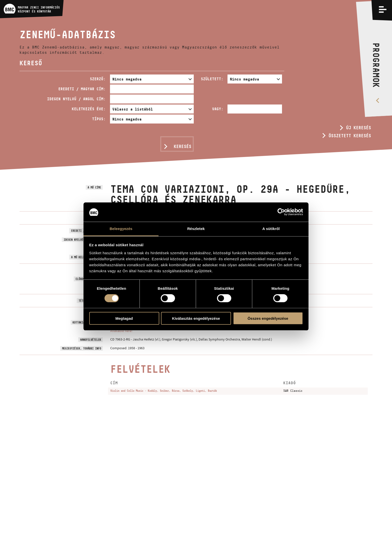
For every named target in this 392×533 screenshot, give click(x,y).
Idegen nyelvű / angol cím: (76, 99)
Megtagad (124, 318)
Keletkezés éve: (89, 109)
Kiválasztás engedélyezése (196, 318)
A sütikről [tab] (271, 229)
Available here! (121, 331)
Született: (212, 79)
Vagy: (218, 109)
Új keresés (358, 128)
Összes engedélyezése (268, 318)
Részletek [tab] (196, 229)
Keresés (182, 146)
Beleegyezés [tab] (121, 229)
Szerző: (98, 79)
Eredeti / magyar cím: (82, 89)
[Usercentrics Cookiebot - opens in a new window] (281, 212)
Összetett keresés (350, 136)
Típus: (99, 119)
